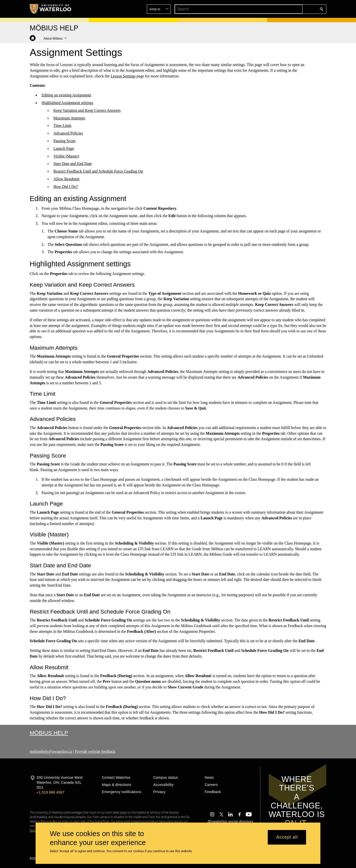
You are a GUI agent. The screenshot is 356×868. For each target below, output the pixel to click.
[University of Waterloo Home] (51, 9)
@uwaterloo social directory (230, 822)
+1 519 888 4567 (50, 792)
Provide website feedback (95, 751)
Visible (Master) (66, 156)
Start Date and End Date (73, 164)
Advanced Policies (68, 133)
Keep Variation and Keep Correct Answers (87, 110)
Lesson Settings (123, 76)
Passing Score (64, 141)
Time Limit (62, 126)
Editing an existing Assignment (66, 95)
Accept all (287, 837)
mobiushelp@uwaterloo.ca (51, 751)
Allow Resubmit (66, 179)
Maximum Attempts (69, 118)
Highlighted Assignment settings (67, 103)
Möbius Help (49, 733)
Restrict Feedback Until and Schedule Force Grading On (98, 171)
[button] (286, 9)
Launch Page (64, 148)
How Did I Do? (66, 187)
